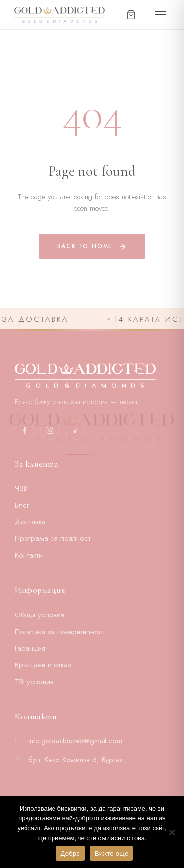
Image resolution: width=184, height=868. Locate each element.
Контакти (29, 555)
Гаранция (30, 648)
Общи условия (39, 615)
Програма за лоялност (53, 538)
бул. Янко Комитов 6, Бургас (76, 760)
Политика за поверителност (60, 632)
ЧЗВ (21, 488)
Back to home (92, 246)
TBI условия (34, 682)
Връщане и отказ (43, 665)
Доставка (30, 522)
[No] (172, 832)
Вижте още (112, 854)
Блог (22, 505)
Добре (70, 854)
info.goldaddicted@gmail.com (75, 741)
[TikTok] (76, 430)
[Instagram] (50, 430)
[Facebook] (25, 430)
